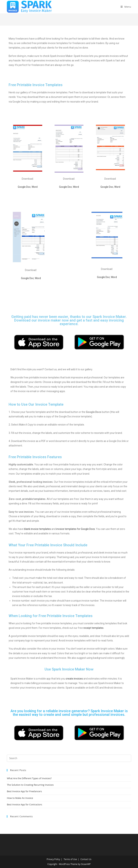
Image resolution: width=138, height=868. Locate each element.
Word (35, 187)
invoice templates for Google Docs (76, 529)
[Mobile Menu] (126, 7)
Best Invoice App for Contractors (24, 804)
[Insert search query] (69, 758)
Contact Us (86, 859)
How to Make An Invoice (20, 798)
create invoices (74, 679)
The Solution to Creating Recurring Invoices (30, 785)
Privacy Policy (53, 859)
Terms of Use (70, 859)
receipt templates (93, 628)
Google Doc (24, 187)
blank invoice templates (37, 529)
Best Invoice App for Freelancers (24, 791)
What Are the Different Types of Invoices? (29, 778)
